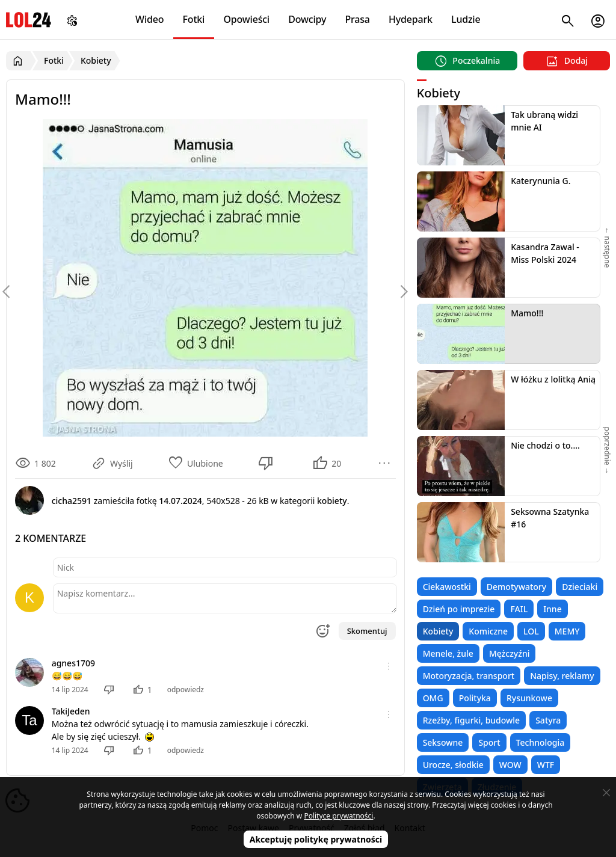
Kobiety (438, 631)
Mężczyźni (510, 653)
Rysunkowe (529, 698)
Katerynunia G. (541, 181)
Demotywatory (516, 587)
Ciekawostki (447, 587)
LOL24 (29, 20)
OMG (433, 698)
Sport (489, 742)
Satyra (548, 720)
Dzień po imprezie (459, 609)
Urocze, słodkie (453, 765)
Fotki (194, 19)
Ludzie (466, 19)
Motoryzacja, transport (469, 676)
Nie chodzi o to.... (545, 445)
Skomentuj (367, 631)
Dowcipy (307, 19)
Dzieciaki (580, 587)
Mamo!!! (527, 313)
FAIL (519, 609)
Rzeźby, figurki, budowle (472, 720)
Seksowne (443, 742)
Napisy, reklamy (562, 676)
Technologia (541, 742)
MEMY (567, 631)
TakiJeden (71, 711)
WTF (546, 765)
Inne (553, 609)
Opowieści (247, 19)
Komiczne (488, 631)
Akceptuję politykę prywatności (316, 839)
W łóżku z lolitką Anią (553, 379)
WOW (510, 765)
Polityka (475, 698)
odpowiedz (186, 690)
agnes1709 (73, 663)
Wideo (149, 19)
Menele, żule (448, 653)
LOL (531, 631)
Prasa (357, 19)
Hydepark (411, 19)
